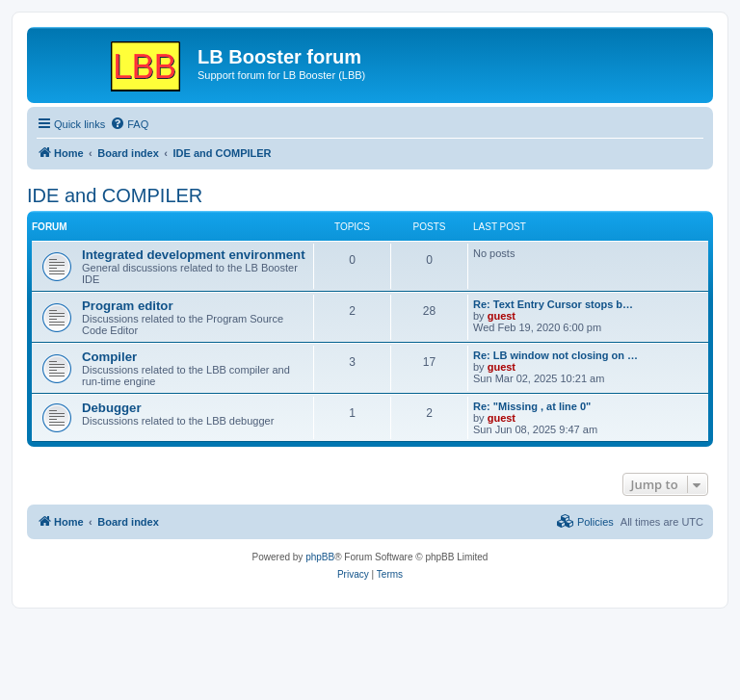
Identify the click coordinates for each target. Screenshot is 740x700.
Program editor (128, 306)
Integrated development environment (194, 255)
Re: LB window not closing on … (555, 355)
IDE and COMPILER (115, 195)
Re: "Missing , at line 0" (532, 406)
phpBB (320, 557)
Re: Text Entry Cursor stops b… (553, 304)
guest (502, 316)
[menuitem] (129, 124)
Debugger (112, 408)
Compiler (109, 357)
